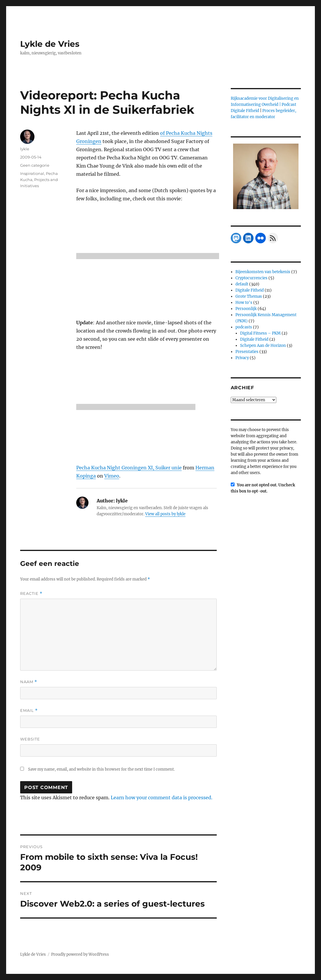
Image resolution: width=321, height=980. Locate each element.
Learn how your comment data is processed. (162, 798)
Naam (29, 682)
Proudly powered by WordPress (80, 954)
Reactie (31, 594)
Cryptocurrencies (251, 278)
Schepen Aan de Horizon (263, 346)
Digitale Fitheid (250, 290)
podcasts (244, 327)
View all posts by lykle (165, 514)
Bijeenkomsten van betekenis (263, 272)
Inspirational (32, 173)
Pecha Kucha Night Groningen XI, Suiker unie (129, 468)
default (242, 284)
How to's (244, 303)
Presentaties (247, 352)
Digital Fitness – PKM (260, 333)
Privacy (242, 358)
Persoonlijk (246, 309)
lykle (25, 149)
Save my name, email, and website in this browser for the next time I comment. (101, 769)
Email (29, 711)
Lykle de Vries (50, 44)
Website (30, 739)
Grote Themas (249, 296)
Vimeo (112, 476)
